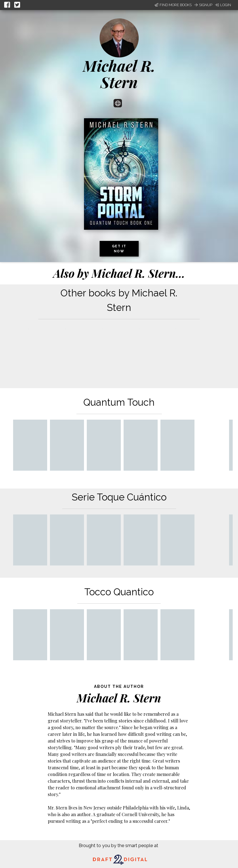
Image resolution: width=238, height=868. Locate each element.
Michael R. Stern (119, 74)
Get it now (119, 249)
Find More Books (173, 5)
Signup (203, 5)
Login (223, 5)
